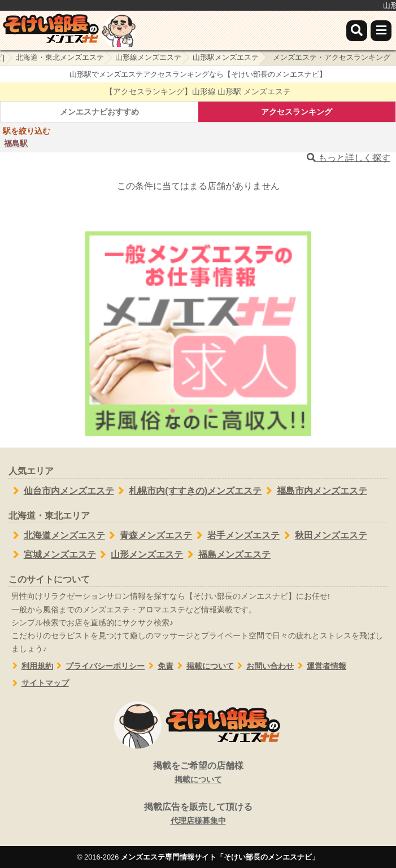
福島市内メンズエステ (314, 491)
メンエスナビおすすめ (99, 112)
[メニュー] (381, 31)
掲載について (204, 666)
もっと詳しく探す (349, 158)
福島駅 (16, 143)
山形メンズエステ (140, 555)
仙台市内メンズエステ (61, 491)
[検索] (357, 31)
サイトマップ (39, 683)
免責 (159, 666)
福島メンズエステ (227, 555)
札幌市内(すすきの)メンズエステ (188, 491)
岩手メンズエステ (236, 536)
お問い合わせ (264, 666)
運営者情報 (320, 666)
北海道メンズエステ (57, 536)
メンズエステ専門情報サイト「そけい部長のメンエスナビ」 (220, 857)
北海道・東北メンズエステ (60, 57)
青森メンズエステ (149, 536)
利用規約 (31, 666)
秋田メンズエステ (323, 536)
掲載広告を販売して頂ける (198, 814)
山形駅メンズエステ (226, 57)
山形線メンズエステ (148, 57)
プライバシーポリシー (99, 666)
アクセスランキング (297, 112)
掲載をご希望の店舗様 (198, 773)
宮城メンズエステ (52, 555)
